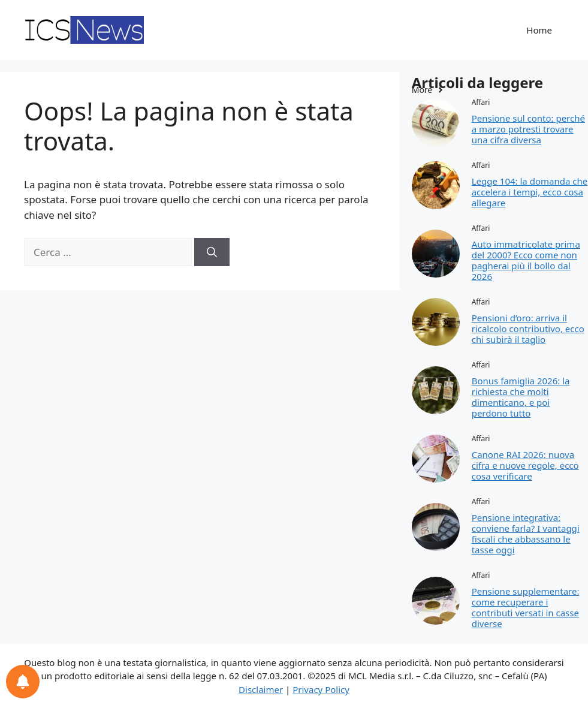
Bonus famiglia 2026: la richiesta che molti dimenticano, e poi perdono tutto (521, 397)
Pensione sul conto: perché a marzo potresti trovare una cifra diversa (528, 129)
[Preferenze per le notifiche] (23, 682)
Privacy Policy (321, 689)
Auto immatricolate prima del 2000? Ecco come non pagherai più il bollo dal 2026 (526, 260)
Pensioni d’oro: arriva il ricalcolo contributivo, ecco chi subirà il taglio (528, 329)
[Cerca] (212, 252)
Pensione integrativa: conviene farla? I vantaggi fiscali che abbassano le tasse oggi (526, 534)
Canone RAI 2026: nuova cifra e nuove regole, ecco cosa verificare (525, 465)
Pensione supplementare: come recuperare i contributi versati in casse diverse (526, 607)
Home (539, 30)
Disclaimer (261, 689)
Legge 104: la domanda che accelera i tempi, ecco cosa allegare (530, 192)
